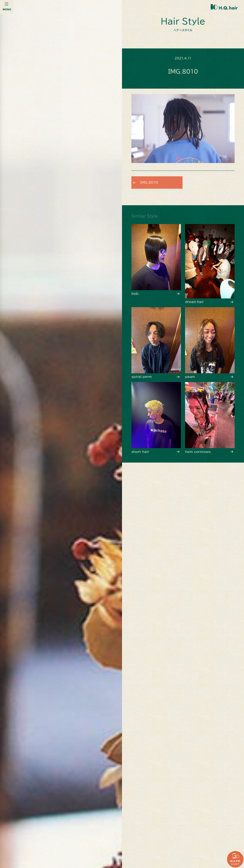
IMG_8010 (151, 182)
